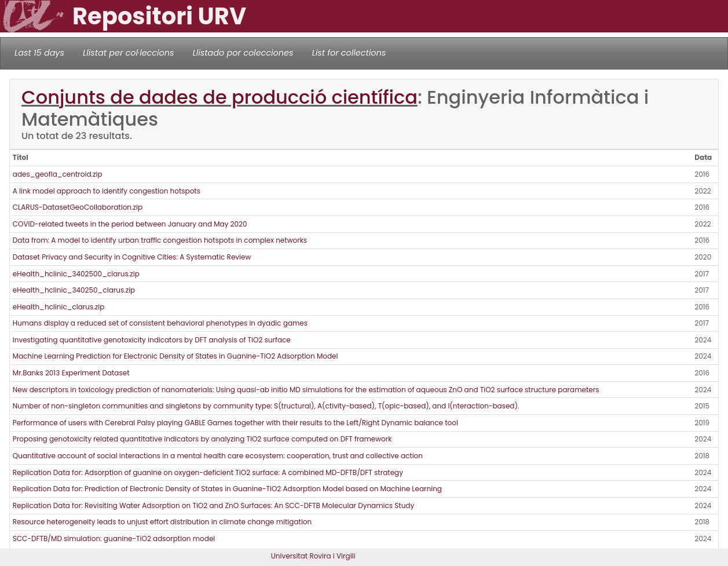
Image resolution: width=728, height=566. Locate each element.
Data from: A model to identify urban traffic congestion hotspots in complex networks (160, 240)
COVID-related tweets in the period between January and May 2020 (130, 224)
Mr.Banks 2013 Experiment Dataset (71, 373)
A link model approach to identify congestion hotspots (107, 191)
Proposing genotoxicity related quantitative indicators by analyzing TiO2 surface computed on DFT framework (202, 439)
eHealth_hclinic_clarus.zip (59, 307)
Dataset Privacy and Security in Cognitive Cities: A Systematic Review (132, 257)
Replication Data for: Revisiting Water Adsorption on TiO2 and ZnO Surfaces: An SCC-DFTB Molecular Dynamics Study (213, 505)
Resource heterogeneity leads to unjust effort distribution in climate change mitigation (162, 522)
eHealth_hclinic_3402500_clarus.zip (76, 274)
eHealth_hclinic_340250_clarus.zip (74, 290)
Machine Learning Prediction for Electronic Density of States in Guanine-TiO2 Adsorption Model (175, 356)
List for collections (349, 53)
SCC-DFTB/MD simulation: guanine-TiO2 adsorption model (114, 538)
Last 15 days (39, 53)
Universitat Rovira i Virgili (313, 556)
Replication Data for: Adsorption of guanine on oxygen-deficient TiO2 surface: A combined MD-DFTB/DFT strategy (208, 472)
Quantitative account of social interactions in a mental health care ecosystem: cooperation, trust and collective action (218, 456)
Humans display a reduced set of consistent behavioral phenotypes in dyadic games (160, 323)
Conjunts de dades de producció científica (220, 97)
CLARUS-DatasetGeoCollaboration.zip (78, 207)
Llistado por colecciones (243, 53)
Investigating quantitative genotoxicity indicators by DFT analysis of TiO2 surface (152, 340)
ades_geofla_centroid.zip (58, 174)
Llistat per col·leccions (129, 53)
